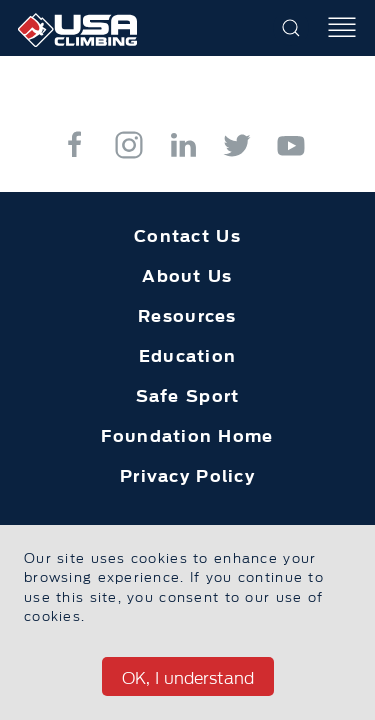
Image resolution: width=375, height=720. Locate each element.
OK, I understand (188, 678)
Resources (187, 316)
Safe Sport (188, 396)
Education (188, 356)
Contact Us (187, 236)
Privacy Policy (187, 476)
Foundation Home (187, 436)
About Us (187, 276)
